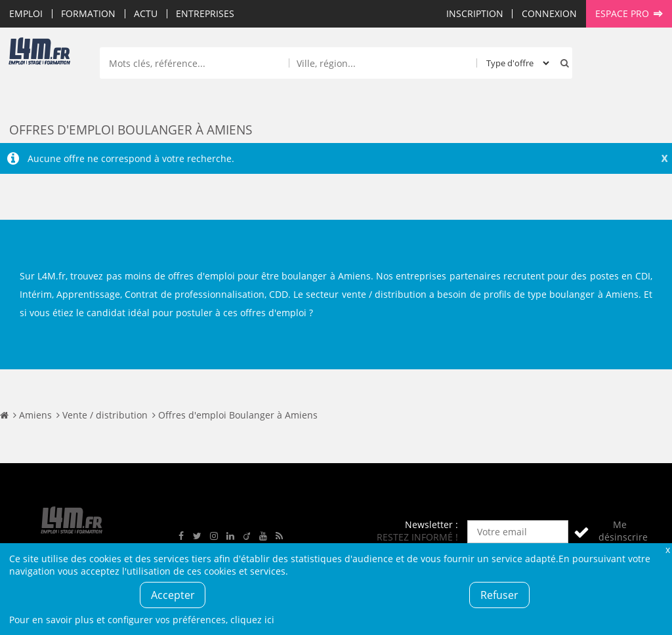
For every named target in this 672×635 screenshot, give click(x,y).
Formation (88, 13)
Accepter (173, 595)
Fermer (667, 549)
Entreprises (205, 13)
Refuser (499, 595)
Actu (146, 13)
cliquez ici (252, 620)
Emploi (26, 13)
